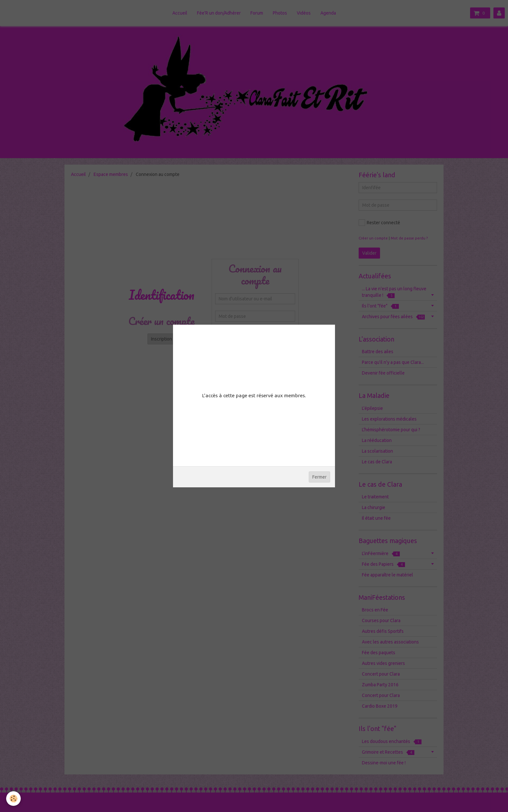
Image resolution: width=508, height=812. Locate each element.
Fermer (319, 477)
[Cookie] (14, 799)
